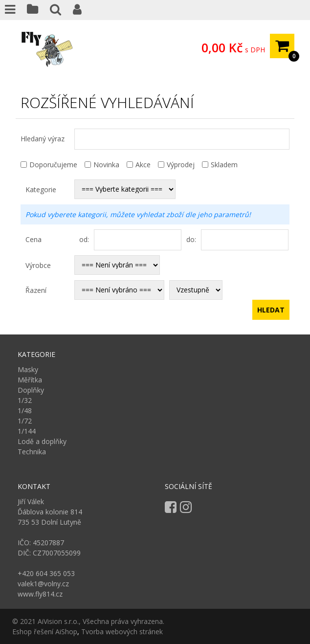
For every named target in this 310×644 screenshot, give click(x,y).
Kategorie (41, 189)
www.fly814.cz (40, 594)
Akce (143, 165)
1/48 (25, 411)
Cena (33, 239)
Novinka (106, 165)
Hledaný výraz (43, 139)
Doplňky (31, 390)
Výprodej (181, 165)
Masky (28, 369)
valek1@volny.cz (43, 584)
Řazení (36, 290)
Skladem (224, 165)
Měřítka (30, 380)
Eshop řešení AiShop (45, 632)
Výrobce (38, 265)
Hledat (271, 310)
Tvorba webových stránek (122, 632)
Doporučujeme (53, 165)
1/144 (27, 431)
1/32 (25, 400)
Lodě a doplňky (42, 441)
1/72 (25, 421)
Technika (32, 452)
